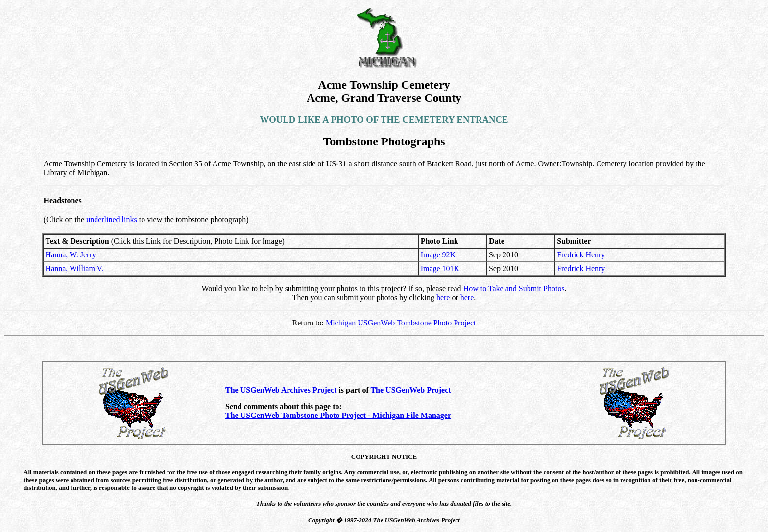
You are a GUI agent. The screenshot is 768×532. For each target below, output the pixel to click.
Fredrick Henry (581, 255)
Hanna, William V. (74, 268)
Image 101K (440, 268)
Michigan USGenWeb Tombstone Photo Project (401, 323)
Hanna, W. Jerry (71, 255)
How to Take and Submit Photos (514, 289)
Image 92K (438, 255)
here (443, 297)
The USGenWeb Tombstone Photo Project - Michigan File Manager (338, 415)
